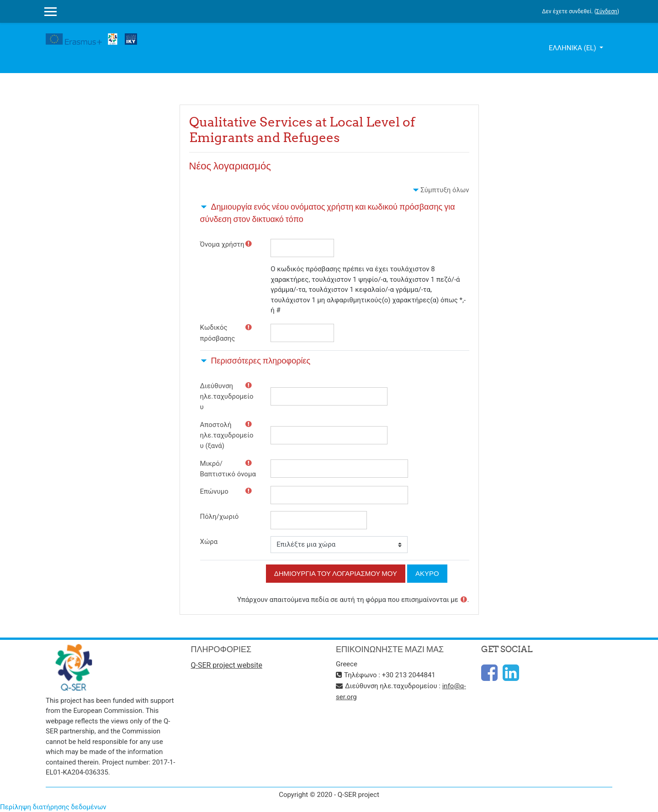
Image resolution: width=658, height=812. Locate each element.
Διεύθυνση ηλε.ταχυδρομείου (227, 397)
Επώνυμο (214, 491)
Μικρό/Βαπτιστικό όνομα (228, 469)
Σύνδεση (607, 11)
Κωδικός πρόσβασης (218, 333)
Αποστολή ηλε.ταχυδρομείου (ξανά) (227, 435)
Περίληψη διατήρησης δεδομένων (53, 807)
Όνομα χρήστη (222, 244)
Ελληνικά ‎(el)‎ (573, 48)
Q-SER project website (227, 665)
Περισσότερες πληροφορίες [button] (261, 361)
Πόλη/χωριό (220, 517)
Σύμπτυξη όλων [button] (445, 190)
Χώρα (209, 542)
